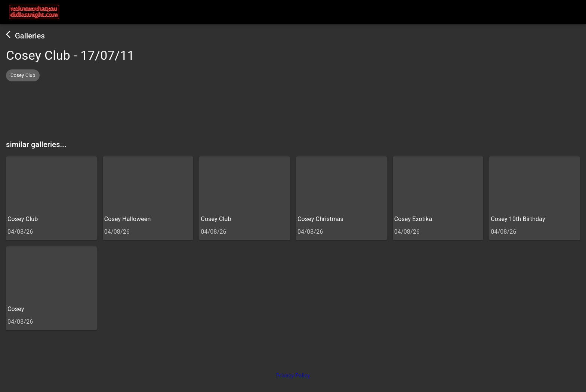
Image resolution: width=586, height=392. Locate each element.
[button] (23, 75)
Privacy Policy (293, 376)
